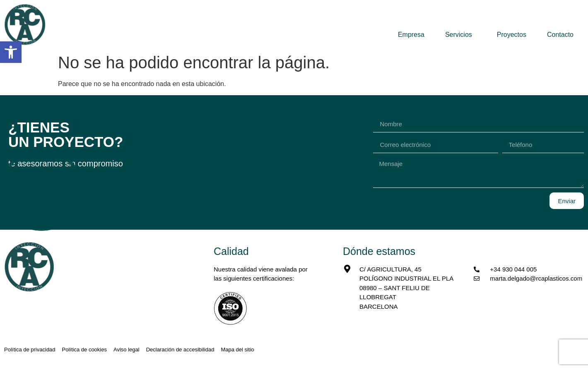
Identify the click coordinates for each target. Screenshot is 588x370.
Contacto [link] (560, 35)
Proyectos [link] (512, 35)
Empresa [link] (411, 35)
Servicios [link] (461, 35)
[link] (11, 52)
